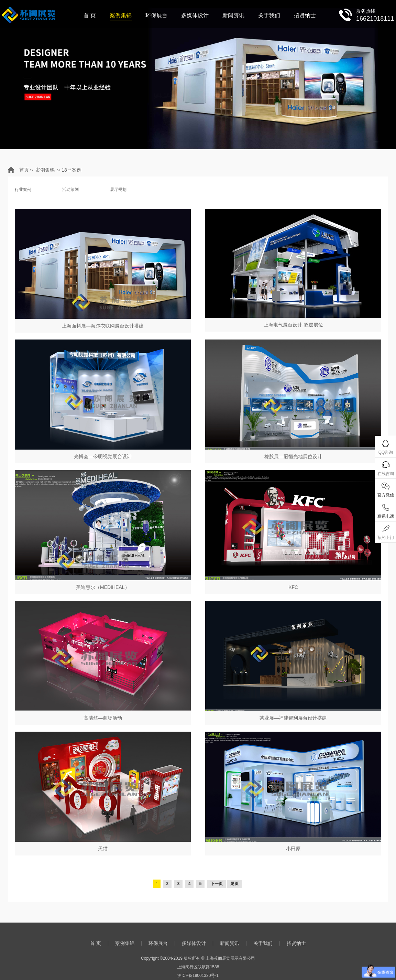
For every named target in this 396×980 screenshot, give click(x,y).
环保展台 (156, 15)
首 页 (90, 15)
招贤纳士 (305, 15)
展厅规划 (118, 190)
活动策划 (70, 190)
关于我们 (269, 15)
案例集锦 (121, 15)
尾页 (234, 884)
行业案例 (23, 190)
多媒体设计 (195, 15)
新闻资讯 (233, 15)
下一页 (217, 884)
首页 (24, 170)
